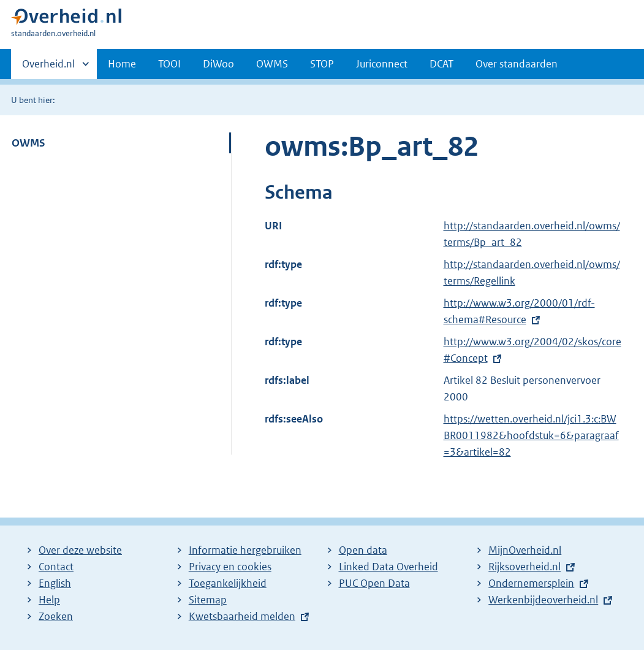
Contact (56, 567)
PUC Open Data (374, 583)
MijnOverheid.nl (525, 550)
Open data (363, 550)
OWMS (272, 64)
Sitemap (208, 600)
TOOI (169, 64)
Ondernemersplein (531, 583)
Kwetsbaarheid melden (242, 616)
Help (49, 600)
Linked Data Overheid (388, 567)
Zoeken (56, 616)
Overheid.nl (48, 67)
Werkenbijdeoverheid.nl (543, 600)
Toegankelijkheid (228, 583)
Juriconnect (382, 64)
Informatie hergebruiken (245, 550)
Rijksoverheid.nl (525, 567)
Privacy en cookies (230, 567)
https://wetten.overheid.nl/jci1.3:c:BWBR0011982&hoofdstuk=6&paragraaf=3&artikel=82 (531, 435)
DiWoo (218, 64)
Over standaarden (517, 64)
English (55, 583)
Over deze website (80, 550)
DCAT (441, 64)
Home (122, 64)
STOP (322, 64)
